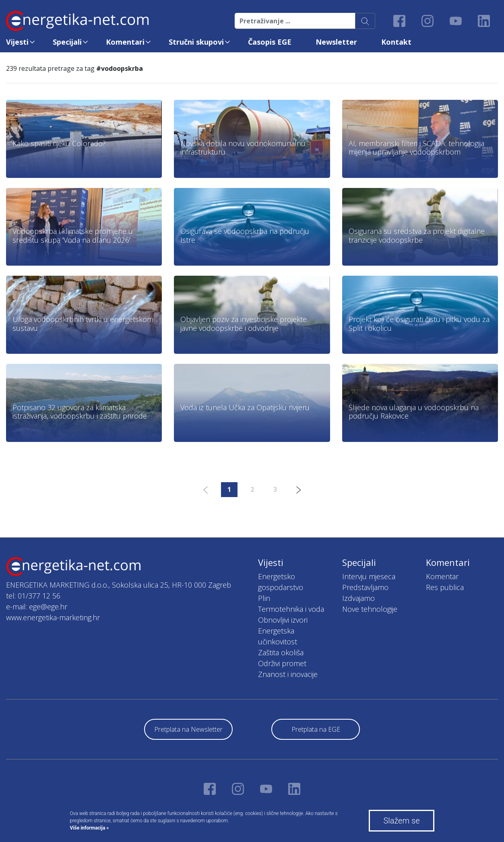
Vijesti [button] (17, 42)
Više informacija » (90, 828)
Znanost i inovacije (288, 674)
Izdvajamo (358, 598)
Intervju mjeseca (369, 576)
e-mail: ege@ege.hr (37, 607)
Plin (264, 598)
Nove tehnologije (370, 609)
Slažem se (401, 821)
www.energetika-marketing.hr (53, 617)
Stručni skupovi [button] (196, 42)
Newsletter (336, 42)
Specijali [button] (67, 42)
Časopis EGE (270, 42)
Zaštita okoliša (281, 652)
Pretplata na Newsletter (188, 729)
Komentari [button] (125, 42)
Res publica (445, 587)
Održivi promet (282, 663)
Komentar (442, 576)
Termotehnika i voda (291, 609)
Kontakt (396, 42)
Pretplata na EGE (316, 729)
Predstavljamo (365, 587)
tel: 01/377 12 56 (33, 596)
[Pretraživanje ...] (295, 21)
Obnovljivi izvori (283, 620)
